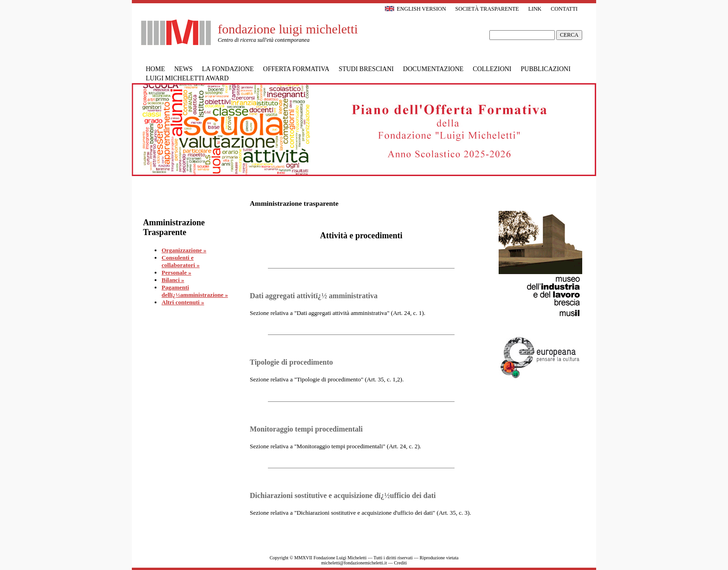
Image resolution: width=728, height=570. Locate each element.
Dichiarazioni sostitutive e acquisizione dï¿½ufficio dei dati (343, 495)
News (183, 69)
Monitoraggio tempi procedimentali (306, 429)
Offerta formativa (296, 69)
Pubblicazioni (546, 69)
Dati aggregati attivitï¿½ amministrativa (314, 296)
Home (155, 69)
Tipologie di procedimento (291, 362)
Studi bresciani (366, 69)
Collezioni (492, 69)
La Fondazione (228, 69)
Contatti (564, 9)
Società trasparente (487, 9)
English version (415, 9)
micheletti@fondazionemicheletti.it (354, 563)
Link (535, 9)
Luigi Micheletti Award (187, 78)
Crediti (400, 563)
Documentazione (433, 69)
